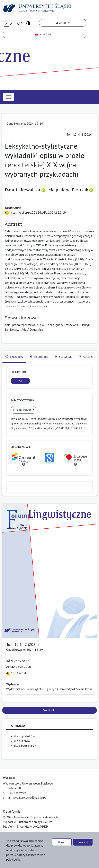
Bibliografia (39, 357)
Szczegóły (14, 357)
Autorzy (86, 357)
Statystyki (64, 357)
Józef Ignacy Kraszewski (63, 325)
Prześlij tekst (50, 710)
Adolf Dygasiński (32, 329)
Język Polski (44, 34)
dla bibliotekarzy (25, 746)
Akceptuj (83, 842)
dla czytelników (24, 736)
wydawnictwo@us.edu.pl (29, 797)
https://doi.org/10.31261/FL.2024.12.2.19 (35, 212)
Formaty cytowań (23, 410)
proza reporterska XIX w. (28, 325)
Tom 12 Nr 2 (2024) (80, 134)
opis (8, 325)
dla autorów (22, 741)
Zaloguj (62, 23)
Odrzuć (62, 842)
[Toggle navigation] (8, 97)
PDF (20, 381)
